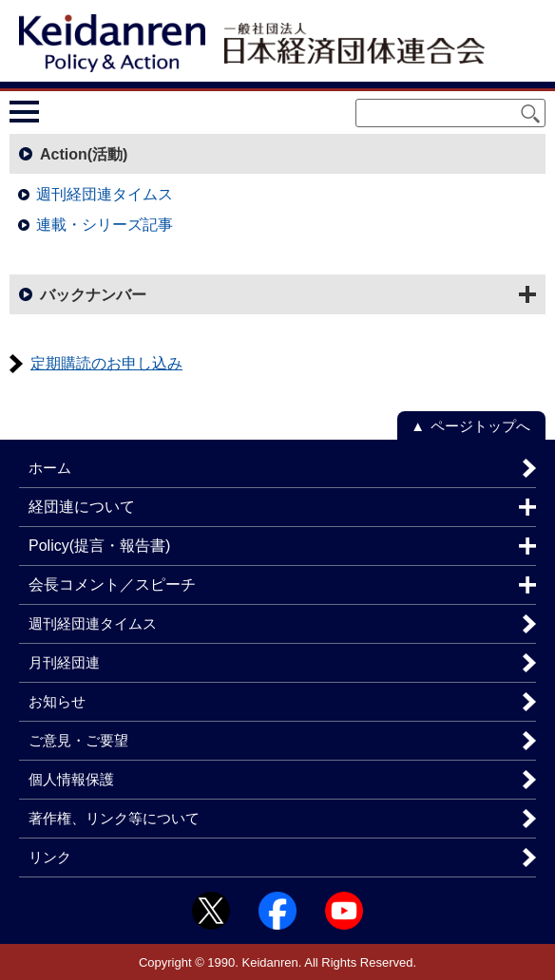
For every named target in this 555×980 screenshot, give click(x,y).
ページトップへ (480, 426)
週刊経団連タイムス (105, 194)
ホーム (50, 468)
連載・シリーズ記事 (105, 225)
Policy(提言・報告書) (99, 546)
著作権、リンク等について (114, 818)
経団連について (82, 507)
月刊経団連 (64, 662)
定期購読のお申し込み (106, 363)
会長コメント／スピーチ (112, 584)
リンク (50, 857)
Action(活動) (84, 154)
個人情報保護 (71, 779)
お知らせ (57, 701)
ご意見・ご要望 (78, 740)
